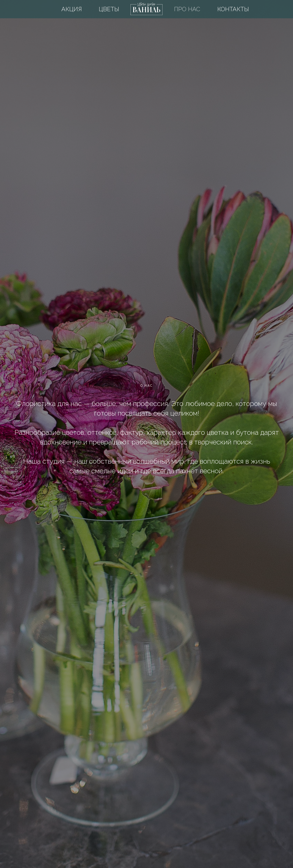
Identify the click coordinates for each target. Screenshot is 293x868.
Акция (72, 9)
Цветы (109, 9)
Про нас (187, 9)
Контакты (233, 9)
